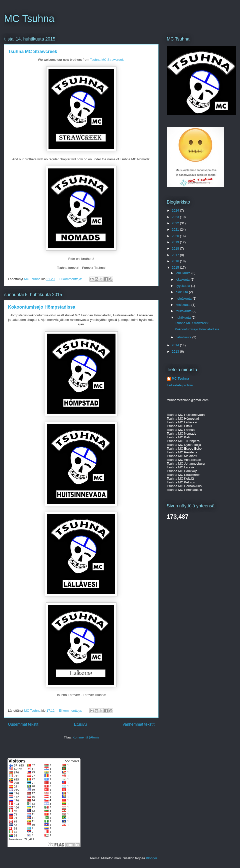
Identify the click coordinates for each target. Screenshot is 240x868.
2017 (176, 255)
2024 (176, 210)
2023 (176, 217)
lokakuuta (183, 279)
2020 (176, 236)
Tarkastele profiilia (180, 385)
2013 (176, 351)
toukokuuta (184, 311)
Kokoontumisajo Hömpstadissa (42, 307)
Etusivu (80, 724)
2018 (176, 248)
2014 (176, 345)
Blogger (151, 858)
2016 (176, 261)
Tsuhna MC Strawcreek (33, 52)
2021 (176, 229)
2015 (176, 267)
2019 (176, 242)
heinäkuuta (184, 298)
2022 (176, 223)
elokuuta (182, 292)
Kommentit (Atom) (86, 737)
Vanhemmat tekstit (138, 724)
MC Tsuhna (29, 19)
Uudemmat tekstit (23, 724)
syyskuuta (183, 286)
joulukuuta (184, 273)
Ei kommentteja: (71, 279)
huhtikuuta (184, 317)
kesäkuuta (184, 305)
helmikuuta (184, 337)
